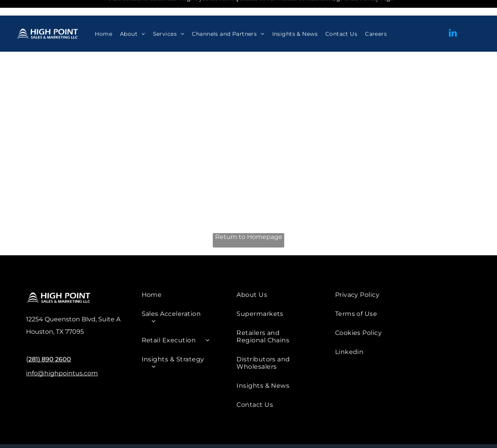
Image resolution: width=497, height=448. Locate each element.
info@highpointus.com (62, 354)
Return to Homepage (249, 217)
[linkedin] (453, 18)
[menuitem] (103, 18)
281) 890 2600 (50, 340)
